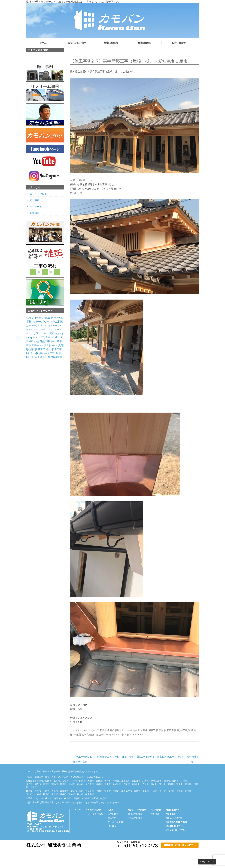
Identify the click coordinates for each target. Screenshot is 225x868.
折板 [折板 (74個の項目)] (32, 349)
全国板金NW (145, 43)
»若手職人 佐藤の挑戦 (176, 822)
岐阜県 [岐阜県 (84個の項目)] (47, 345)
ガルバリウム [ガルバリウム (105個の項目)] (33, 325)
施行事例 (115, 730)
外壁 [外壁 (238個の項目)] (37, 341)
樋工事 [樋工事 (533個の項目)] (34, 353)
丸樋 (129, 730)
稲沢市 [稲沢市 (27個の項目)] (47, 353)
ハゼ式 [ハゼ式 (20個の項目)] (43, 329)
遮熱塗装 (84, 735)
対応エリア (113, 826)
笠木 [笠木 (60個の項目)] (32, 357)
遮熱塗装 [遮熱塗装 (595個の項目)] (57, 357)
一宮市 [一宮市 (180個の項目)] (51, 333)
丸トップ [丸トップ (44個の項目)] (37, 337)
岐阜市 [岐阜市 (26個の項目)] (40, 345)
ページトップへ (207, 862)
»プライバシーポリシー (177, 830)
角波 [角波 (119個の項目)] (42, 357)
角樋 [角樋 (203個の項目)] (37, 357)
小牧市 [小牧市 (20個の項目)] (53, 341)
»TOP (78, 810)
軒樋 (76, 735)
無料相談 (155, 814)
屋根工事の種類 (135, 814)
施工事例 (35, 200)
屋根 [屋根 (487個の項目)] (60, 341)
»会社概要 (171, 814)
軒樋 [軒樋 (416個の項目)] (48, 357)
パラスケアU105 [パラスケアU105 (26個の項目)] (54, 329)
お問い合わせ (179, 43)
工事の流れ (113, 814)
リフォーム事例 (115, 822)
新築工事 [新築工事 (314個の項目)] (40, 349)
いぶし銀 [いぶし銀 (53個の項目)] (46, 318)
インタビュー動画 (95, 814)
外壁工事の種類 (135, 818)
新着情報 (104, 730)
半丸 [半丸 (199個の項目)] (57, 337)
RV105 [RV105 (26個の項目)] (38, 318)
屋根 (145, 730)
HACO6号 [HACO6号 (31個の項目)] (30, 318)
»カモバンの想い (94, 810)
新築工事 (171, 730)
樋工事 (184, 730)
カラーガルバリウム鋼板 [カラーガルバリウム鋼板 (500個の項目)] (48, 322)
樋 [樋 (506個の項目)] (28, 353)
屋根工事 (153, 730)
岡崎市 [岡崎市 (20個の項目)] (54, 346)
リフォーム (36, 206)
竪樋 (191, 730)
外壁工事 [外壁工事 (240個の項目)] (45, 341)
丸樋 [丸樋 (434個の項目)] (45, 337)
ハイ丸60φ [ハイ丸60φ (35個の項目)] (34, 329)
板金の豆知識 (111, 43)
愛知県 (162, 730)
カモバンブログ (91, 730)
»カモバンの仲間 (174, 818)
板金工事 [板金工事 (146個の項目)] (57, 349)
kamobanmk (137, 735)
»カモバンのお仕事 (137, 810)
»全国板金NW (173, 810)
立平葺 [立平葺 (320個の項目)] (54, 353)
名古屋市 (137, 730)
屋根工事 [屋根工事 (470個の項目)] (31, 345)
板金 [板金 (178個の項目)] (49, 349)
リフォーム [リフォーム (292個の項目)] (40, 333)
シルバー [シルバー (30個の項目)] (53, 326)
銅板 (92, 735)
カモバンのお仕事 (77, 43)
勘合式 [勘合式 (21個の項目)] (51, 337)
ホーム (43, 43)
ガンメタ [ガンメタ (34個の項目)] (44, 326)
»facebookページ (175, 826)
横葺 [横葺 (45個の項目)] (41, 353)
